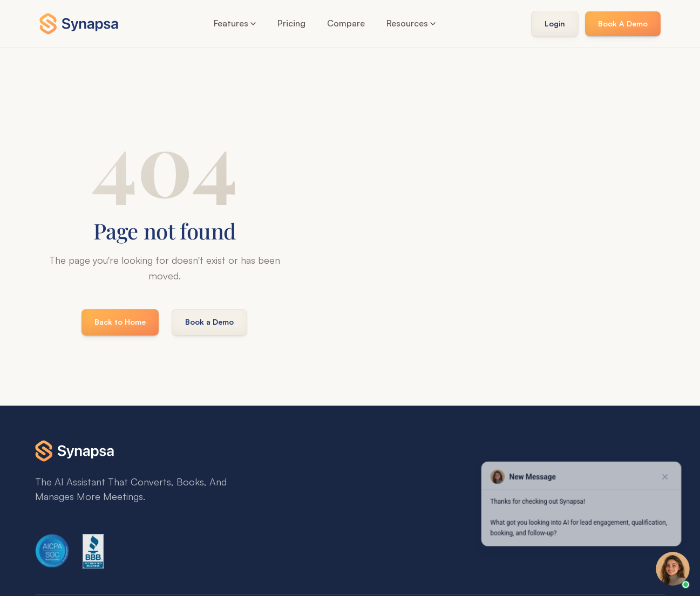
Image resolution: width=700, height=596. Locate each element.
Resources (411, 23)
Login (555, 23)
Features (235, 23)
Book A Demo (623, 23)
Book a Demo (209, 322)
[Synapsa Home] (79, 24)
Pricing (291, 23)
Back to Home (120, 322)
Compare (346, 23)
